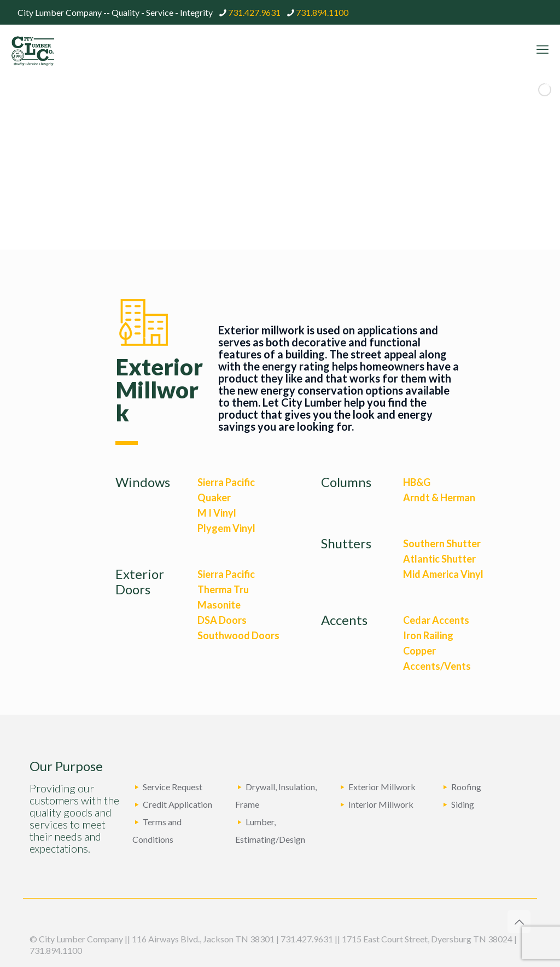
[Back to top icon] (519, 922)
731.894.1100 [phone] (322, 12)
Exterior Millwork (382, 787)
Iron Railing (428, 635)
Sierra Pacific (226, 482)
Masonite (219, 605)
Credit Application (177, 804)
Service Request (173, 787)
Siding (463, 804)
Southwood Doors (238, 635)
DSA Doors (222, 620)
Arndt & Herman (439, 497)
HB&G (417, 482)
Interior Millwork (381, 804)
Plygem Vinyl (226, 528)
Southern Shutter (442, 543)
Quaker (214, 497)
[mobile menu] (542, 49)
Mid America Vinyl (443, 574)
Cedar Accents (436, 620)
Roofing (466, 787)
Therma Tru (223, 589)
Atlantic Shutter (439, 559)
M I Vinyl (217, 513)
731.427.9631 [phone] (254, 12)
